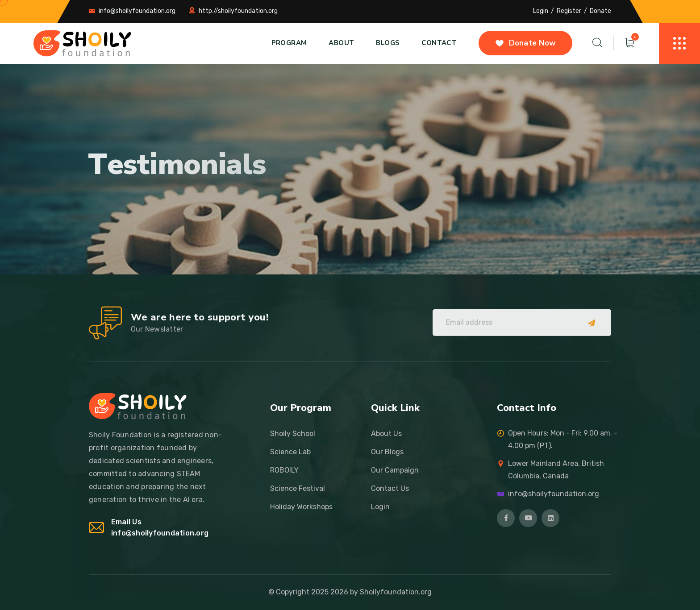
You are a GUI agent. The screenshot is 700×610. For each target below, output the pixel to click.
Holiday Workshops (301, 507)
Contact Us (390, 488)
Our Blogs (387, 452)
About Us (386, 434)
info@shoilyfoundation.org (137, 11)
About (341, 43)
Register (569, 11)
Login (541, 11)
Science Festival (298, 488)
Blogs (388, 43)
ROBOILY (284, 470)
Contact (439, 43)
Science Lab (290, 452)
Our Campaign (395, 470)
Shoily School (293, 434)
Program (289, 43)
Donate (600, 11)
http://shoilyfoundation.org (238, 11)
